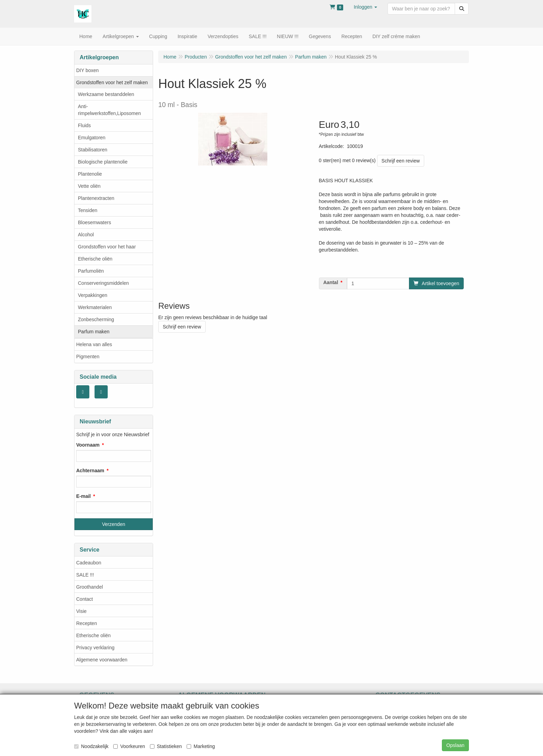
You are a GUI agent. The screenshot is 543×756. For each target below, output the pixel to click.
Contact (84, 599)
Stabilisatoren (93, 150)
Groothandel (90, 587)
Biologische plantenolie (103, 162)
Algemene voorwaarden (102, 660)
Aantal (331, 282)
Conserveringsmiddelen (103, 283)
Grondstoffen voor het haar (107, 247)
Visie (81, 611)
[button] (365, 7)
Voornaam (88, 445)
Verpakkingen (93, 295)
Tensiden (88, 210)
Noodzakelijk (91, 746)
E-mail (83, 496)
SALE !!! (85, 575)
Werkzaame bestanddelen (106, 94)
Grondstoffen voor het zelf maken (112, 82)
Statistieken (166, 746)
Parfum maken (94, 332)
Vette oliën (89, 186)
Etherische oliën (95, 259)
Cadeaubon (89, 563)
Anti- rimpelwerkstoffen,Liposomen (109, 110)
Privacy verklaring (95, 648)
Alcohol (86, 235)
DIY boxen (87, 70)
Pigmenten (88, 357)
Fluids (84, 125)
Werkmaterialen (95, 307)
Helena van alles (94, 344)
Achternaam (90, 471)
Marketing (201, 746)
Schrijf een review (401, 161)
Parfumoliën (91, 271)
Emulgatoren (92, 138)
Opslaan (455, 745)
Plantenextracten (96, 198)
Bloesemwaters (95, 222)
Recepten (87, 623)
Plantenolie (90, 174)
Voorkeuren (129, 746)
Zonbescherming (96, 319)
